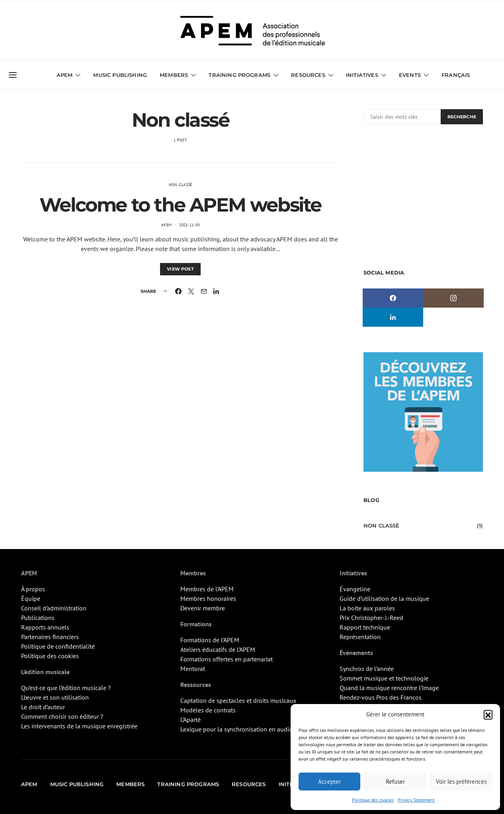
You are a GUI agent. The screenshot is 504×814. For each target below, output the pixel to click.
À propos (33, 589)
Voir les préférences (461, 782)
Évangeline (355, 589)
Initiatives (362, 75)
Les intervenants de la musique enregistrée (79, 726)
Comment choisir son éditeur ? (62, 716)
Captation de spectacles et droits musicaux (238, 700)
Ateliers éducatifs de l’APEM (218, 649)
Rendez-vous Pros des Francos (381, 697)
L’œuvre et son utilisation (55, 697)
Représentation (360, 637)
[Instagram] (453, 298)
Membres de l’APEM (207, 589)
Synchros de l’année (367, 669)
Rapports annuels (45, 627)
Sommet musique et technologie (384, 678)
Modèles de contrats (208, 710)
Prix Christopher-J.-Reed (371, 618)
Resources (308, 75)
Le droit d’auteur (43, 707)
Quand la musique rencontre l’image (389, 688)
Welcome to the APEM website (180, 205)
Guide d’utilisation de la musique (384, 598)
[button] (488, 714)
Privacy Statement (416, 800)
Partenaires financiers (50, 637)
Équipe (31, 598)
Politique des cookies (373, 800)
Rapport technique (365, 627)
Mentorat (193, 669)
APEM (65, 75)
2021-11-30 (189, 225)
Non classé (181, 185)
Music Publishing (120, 75)
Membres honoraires (208, 598)
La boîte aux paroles (367, 608)
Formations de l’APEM (210, 640)
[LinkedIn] (393, 317)
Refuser (395, 782)
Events (410, 75)
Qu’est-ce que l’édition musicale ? (66, 688)
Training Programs (239, 75)
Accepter (329, 782)
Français (456, 75)
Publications (38, 618)
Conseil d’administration (54, 608)
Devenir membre (203, 608)
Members (174, 75)
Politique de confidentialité (58, 646)
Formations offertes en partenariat (227, 659)
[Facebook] (393, 298)
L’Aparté (190, 720)
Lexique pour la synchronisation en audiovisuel (245, 729)
